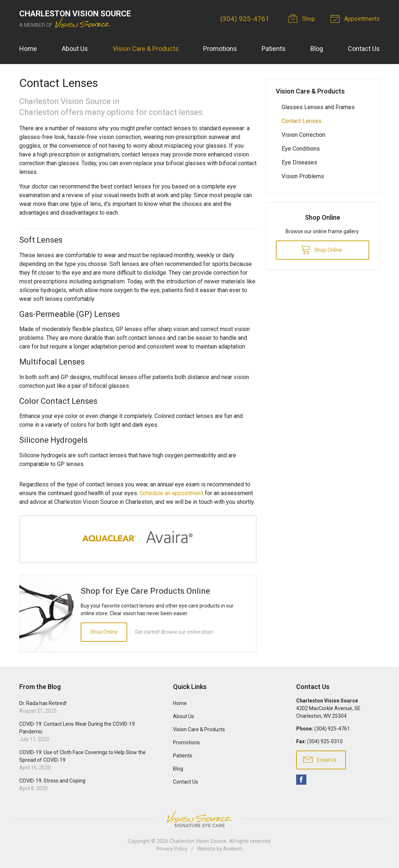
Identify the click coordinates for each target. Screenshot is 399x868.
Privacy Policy (172, 849)
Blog (317, 49)
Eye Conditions (301, 149)
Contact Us (364, 49)
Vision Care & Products (146, 49)
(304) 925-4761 (245, 19)
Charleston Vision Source (198, 841)
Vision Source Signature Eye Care (199, 819)
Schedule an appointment (172, 493)
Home (28, 49)
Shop (303, 18)
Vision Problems (303, 176)
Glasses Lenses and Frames (318, 107)
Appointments (356, 18)
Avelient (233, 849)
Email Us (320, 759)
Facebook (301, 780)
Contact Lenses (302, 121)
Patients (274, 49)
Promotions (220, 49)
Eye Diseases (299, 162)
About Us (75, 49)
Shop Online (104, 632)
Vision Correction (303, 135)
